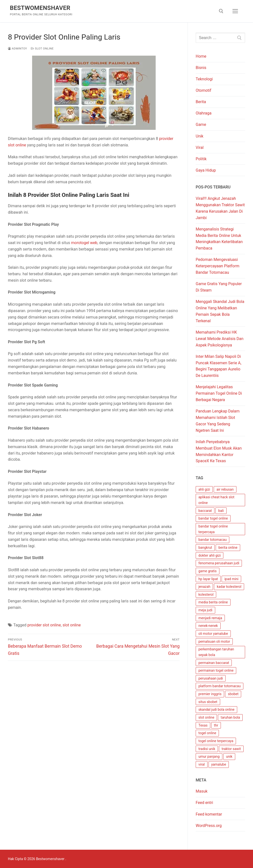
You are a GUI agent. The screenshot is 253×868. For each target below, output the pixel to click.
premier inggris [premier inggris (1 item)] (210, 694)
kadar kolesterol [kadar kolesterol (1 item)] (229, 587)
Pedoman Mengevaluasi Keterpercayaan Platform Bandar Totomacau (218, 266)
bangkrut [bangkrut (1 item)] (205, 548)
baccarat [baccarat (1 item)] (205, 511)
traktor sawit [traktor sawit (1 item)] (231, 749)
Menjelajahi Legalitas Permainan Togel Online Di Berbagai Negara (219, 393)
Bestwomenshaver (40, 8)
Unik (200, 136)
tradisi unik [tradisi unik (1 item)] (207, 749)
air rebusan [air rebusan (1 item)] (225, 489)
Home (201, 56)
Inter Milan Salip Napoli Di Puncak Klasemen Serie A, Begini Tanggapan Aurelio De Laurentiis (219, 366)
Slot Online (42, 48)
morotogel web (84, 243)
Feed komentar (209, 814)
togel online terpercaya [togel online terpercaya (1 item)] (216, 741)
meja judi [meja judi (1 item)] (205, 610)
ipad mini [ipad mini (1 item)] (231, 579)
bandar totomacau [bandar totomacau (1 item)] (212, 540)
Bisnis (201, 68)
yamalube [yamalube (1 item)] (219, 764)
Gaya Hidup (206, 170)
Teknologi (204, 79)
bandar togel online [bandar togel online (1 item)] (213, 518)
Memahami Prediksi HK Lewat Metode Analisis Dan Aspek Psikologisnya (220, 339)
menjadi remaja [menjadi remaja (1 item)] (210, 618)
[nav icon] (235, 11)
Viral (200, 148)
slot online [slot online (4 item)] (206, 717)
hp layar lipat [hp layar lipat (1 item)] (208, 579)
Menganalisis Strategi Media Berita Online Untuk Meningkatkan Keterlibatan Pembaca (219, 239)
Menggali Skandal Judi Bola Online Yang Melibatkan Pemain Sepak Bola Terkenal (220, 311)
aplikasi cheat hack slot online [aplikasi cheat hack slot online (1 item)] (216, 500)
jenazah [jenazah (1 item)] (204, 587)
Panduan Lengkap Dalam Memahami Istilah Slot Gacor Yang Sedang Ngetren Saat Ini (218, 421)
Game (201, 125)
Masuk (202, 791)
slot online (72, 625)
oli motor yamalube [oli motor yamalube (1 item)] (213, 634)
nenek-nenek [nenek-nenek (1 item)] (208, 626)
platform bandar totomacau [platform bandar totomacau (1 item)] (220, 686)
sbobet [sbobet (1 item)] (233, 694)
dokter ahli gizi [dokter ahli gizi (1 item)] (210, 555)
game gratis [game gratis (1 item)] (208, 571)
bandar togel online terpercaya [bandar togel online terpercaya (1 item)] (213, 529)
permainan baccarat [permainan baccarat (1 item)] (214, 663)
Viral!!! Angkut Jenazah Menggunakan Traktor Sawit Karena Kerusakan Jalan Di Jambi (220, 208)
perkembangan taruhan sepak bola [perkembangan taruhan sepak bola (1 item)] (216, 652)
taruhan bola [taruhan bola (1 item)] (230, 717)
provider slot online (44, 625)
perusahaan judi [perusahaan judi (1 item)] (211, 678)
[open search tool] (221, 11)
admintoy (17, 48)
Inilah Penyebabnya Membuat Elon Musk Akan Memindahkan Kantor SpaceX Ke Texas (219, 451)
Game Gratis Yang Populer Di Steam (219, 287)
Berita (201, 102)
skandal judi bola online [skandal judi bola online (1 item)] (216, 709)
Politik (201, 159)
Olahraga (204, 113)
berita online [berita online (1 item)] (228, 548)
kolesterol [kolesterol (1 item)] (206, 594)
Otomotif (203, 90)
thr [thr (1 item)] (216, 725)
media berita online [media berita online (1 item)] (213, 602)
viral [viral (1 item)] (202, 764)
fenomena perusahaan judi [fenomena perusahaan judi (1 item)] (219, 563)
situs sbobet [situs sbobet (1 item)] (208, 702)
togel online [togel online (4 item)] (207, 733)
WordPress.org (209, 826)
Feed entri (204, 803)
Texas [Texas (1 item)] (203, 725)
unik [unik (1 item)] (229, 756)
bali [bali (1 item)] (221, 511)
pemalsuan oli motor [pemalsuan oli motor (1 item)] (214, 641)
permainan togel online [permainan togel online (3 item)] (216, 670)
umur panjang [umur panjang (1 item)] (209, 756)
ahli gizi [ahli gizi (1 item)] (204, 489)
